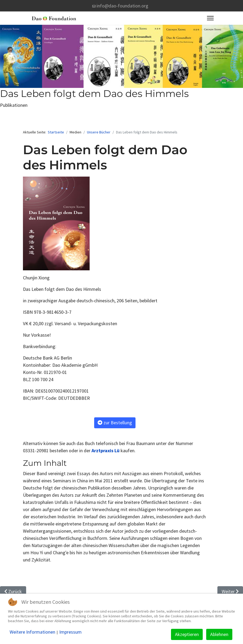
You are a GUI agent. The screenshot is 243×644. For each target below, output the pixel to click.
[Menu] (210, 18)
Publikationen (14, 105)
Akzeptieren (187, 634)
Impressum (70, 632)
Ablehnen (219, 634)
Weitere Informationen (32, 632)
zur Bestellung (115, 423)
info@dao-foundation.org (122, 6)
